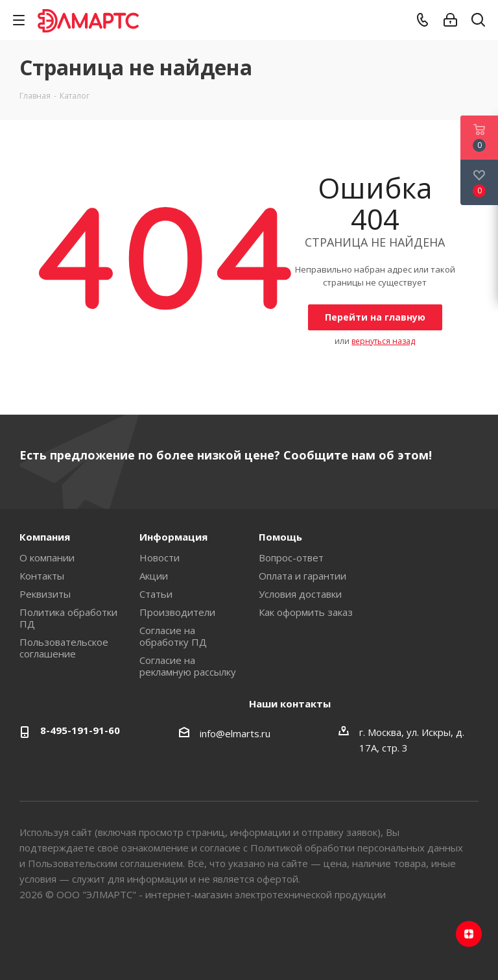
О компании (47, 557)
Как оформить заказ (306, 612)
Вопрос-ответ (291, 557)
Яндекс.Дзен (469, 934)
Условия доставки (300, 594)
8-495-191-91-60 (80, 730)
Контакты (42, 576)
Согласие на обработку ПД (173, 636)
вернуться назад (383, 341)
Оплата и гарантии (302, 576)
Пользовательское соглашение (64, 648)
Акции (154, 576)
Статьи (156, 594)
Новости (160, 557)
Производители (177, 612)
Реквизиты (45, 594)
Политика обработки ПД (68, 618)
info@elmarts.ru (235, 733)
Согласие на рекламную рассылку (188, 666)
